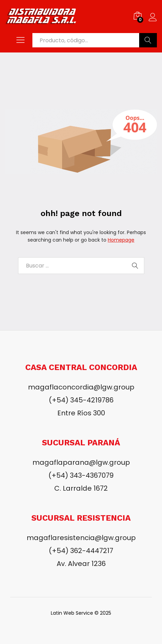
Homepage (121, 240)
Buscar (148, 40)
